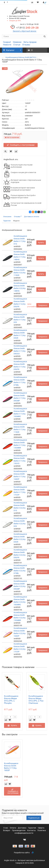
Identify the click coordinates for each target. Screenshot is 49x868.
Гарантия (7, 221)
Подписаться (34, 818)
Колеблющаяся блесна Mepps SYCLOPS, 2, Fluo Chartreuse (36, 700)
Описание (7, 217)
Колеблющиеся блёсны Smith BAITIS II (21, 57)
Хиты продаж (30, 42)
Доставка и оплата (32, 217)
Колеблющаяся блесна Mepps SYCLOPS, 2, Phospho (11, 700)
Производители (19, 830)
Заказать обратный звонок (25, 31)
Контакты (32, 830)
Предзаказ (43, 305)
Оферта (41, 828)
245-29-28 (27, 28)
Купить (41, 243)
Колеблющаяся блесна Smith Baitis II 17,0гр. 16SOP (11, 767)
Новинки (17, 42)
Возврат (7, 830)
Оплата (13, 828)
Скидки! (7, 42)
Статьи (17, 45)
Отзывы (26, 45)
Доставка (22, 828)
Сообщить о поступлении (21, 145)
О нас (6, 828)
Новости (7, 45)
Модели (16, 221)
